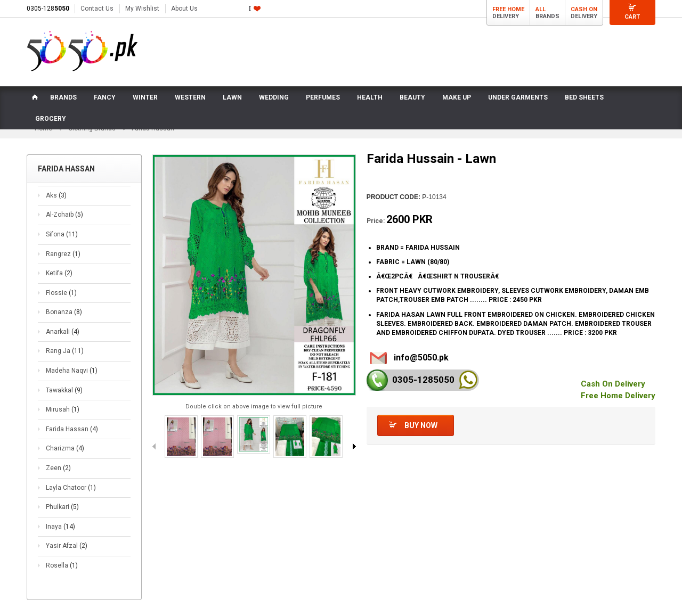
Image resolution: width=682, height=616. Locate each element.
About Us (184, 9)
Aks (56, 195)
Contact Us (97, 9)
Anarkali (63, 332)
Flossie (61, 293)
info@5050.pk (421, 358)
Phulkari (62, 507)
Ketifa (59, 273)
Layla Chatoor (71, 488)
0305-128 (48, 9)
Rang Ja (65, 351)
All (541, 9)
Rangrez (63, 254)
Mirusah (63, 409)
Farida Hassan (72, 429)
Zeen (58, 468)
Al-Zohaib (64, 215)
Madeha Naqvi (72, 371)
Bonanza (64, 312)
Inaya (60, 527)
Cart (632, 17)
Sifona (62, 234)
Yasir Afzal (67, 546)
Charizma (65, 448)
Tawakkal (64, 390)
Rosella (62, 565)
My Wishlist (142, 9)
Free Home (508, 9)
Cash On (584, 9)
